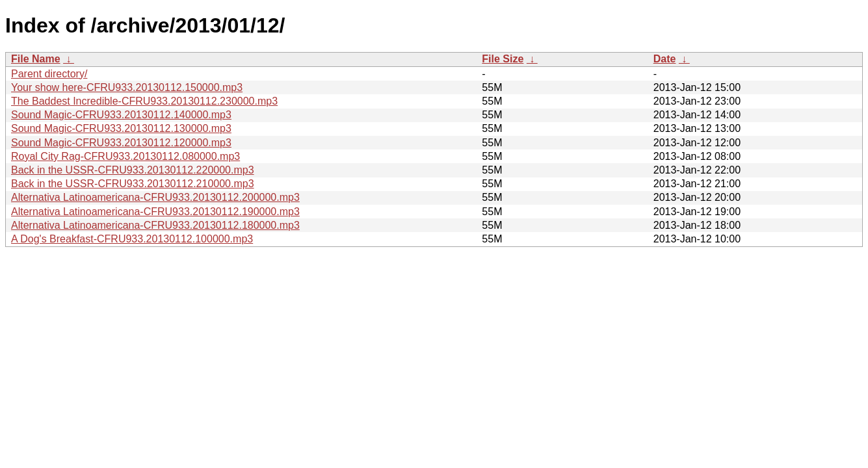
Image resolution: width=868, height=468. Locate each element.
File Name (36, 59)
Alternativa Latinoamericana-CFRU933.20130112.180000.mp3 (155, 225)
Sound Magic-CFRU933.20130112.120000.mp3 (121, 143)
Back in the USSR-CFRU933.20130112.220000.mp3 (133, 170)
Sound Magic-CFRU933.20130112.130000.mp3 (121, 128)
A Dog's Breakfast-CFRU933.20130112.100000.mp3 (132, 239)
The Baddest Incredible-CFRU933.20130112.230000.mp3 (144, 101)
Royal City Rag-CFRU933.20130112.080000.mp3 (125, 156)
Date (665, 59)
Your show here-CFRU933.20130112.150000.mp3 (127, 87)
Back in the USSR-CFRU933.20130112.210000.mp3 (133, 184)
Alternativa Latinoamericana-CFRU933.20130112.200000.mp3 (155, 197)
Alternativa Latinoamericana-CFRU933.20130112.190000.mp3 (155, 212)
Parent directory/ (49, 74)
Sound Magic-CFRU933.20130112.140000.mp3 (121, 115)
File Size (503, 59)
